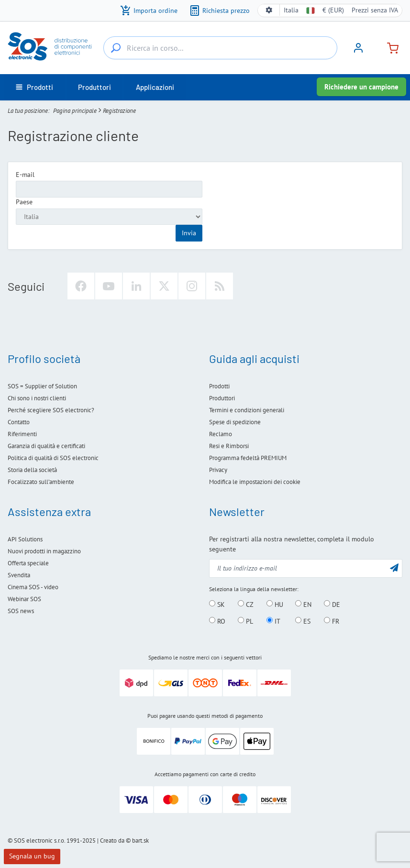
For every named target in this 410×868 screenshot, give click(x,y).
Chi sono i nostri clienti (37, 398)
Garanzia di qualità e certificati (46, 446)
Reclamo (221, 434)
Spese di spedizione (235, 422)
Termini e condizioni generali (247, 410)
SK (217, 604)
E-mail (25, 175)
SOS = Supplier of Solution (42, 386)
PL (245, 621)
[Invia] (394, 567)
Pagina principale (75, 111)
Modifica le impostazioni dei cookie (255, 482)
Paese (24, 202)
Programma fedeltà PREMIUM (248, 458)
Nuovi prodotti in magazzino (44, 551)
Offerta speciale (28, 563)
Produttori (222, 398)
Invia (189, 233)
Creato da (112, 841)
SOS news (21, 611)
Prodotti (219, 386)
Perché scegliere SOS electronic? (51, 410)
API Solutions (25, 539)
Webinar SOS (24, 599)
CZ (246, 604)
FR (332, 621)
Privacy (218, 470)
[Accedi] (358, 51)
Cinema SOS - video (33, 587)
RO (217, 621)
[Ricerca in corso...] (116, 48)
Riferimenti (22, 434)
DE (332, 604)
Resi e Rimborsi (229, 446)
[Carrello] (389, 47)
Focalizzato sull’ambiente (41, 482)
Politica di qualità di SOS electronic (53, 458)
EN (303, 604)
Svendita (19, 575)
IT (273, 621)
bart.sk (140, 841)
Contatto (19, 422)
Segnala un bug (32, 856)
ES (303, 621)
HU (275, 604)
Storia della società (32, 470)
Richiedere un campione (361, 87)
